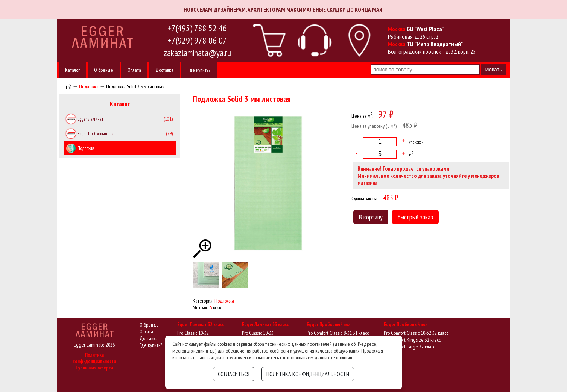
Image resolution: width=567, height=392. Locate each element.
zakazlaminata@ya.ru (197, 53)
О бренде (104, 70)
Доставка (164, 70)
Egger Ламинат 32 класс (201, 325)
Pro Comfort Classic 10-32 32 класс (416, 333)
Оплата (134, 70)
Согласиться (234, 374)
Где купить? (199, 70)
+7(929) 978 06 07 (197, 40)
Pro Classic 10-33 (258, 333)
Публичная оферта (94, 368)
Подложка (89, 86)
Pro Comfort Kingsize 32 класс (412, 340)
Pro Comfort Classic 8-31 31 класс (338, 333)
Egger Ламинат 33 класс (265, 325)
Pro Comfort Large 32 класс (409, 347)
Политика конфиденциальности (94, 358)
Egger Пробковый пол (329, 325)
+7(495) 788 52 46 (197, 28)
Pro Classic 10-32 (193, 333)
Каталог (72, 70)
